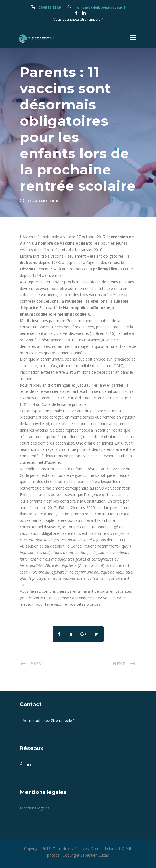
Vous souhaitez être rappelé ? (78, 19)
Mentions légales (35, 808)
